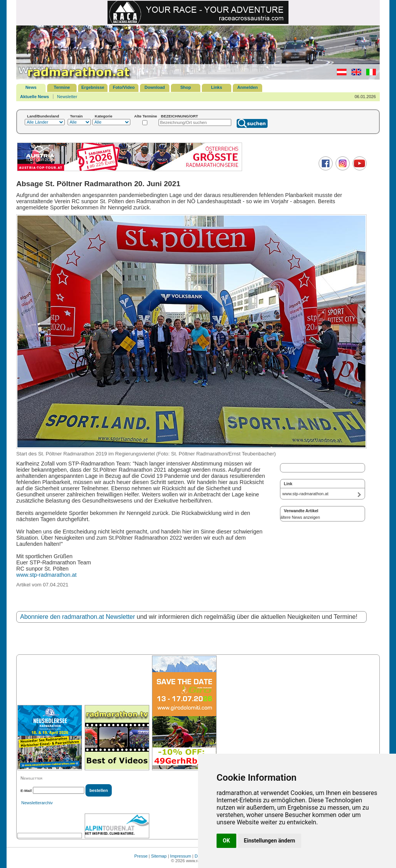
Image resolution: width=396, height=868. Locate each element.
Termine (62, 87)
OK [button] (226, 841)
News (31, 87)
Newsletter (67, 97)
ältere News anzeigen (300, 517)
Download (155, 87)
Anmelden (247, 87)
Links (217, 87)
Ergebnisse (93, 87)
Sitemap (159, 856)
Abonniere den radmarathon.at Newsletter (78, 617)
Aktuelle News (35, 97)
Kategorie (104, 116)
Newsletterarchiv (37, 803)
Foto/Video (124, 87)
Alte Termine (146, 116)
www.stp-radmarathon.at (46, 575)
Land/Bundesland (43, 116)
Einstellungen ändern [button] (270, 841)
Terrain (76, 116)
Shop (186, 87)
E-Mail (26, 791)
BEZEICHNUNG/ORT (179, 116)
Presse (141, 856)
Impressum (181, 856)
